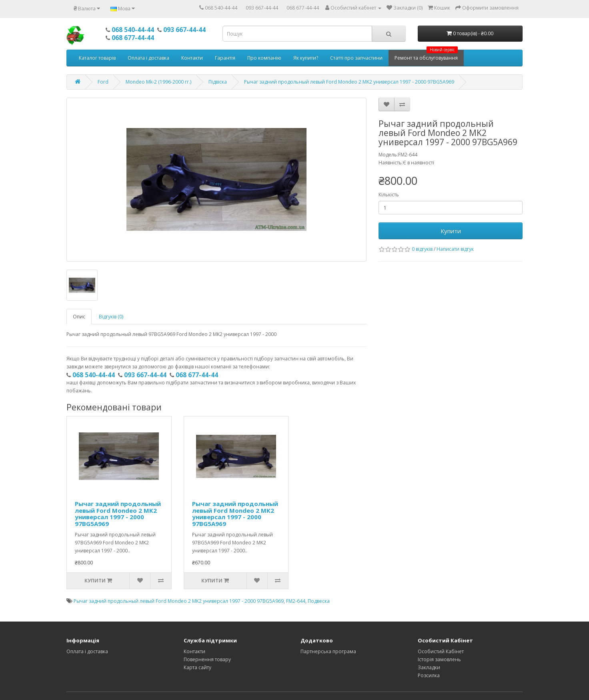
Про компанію (264, 58)
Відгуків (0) (111, 317)
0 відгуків (422, 249)
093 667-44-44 (262, 8)
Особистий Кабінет (441, 651)
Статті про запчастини (356, 58)
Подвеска (319, 601)
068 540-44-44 (221, 8)
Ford (103, 82)
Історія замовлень (439, 659)
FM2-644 (296, 601)
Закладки (429, 667)
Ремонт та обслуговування (426, 56)
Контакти (192, 58)
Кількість (389, 195)
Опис (79, 317)
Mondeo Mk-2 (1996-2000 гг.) (158, 82)
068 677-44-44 (303, 8)
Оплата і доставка (148, 58)
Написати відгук (455, 249)
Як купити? (306, 58)
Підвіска (218, 82)
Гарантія (225, 58)
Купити (451, 231)
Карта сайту (197, 667)
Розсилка (429, 675)
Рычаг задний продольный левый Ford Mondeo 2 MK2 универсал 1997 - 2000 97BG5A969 (349, 82)
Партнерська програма (328, 651)
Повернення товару (207, 659)
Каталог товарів (97, 58)
